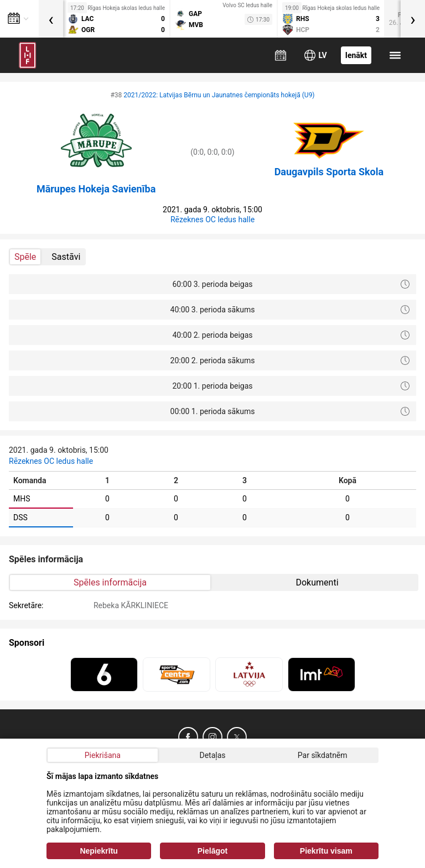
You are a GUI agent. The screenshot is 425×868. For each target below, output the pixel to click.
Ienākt (356, 55)
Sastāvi (66, 257)
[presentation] (51, 19)
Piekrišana (103, 755)
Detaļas (212, 755)
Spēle (25, 257)
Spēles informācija (110, 582)
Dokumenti (317, 582)
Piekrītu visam (326, 851)
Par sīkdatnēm (323, 755)
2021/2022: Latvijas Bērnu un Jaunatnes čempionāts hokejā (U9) (219, 95)
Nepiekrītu (99, 851)
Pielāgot (212, 851)
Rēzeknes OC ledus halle (212, 219)
